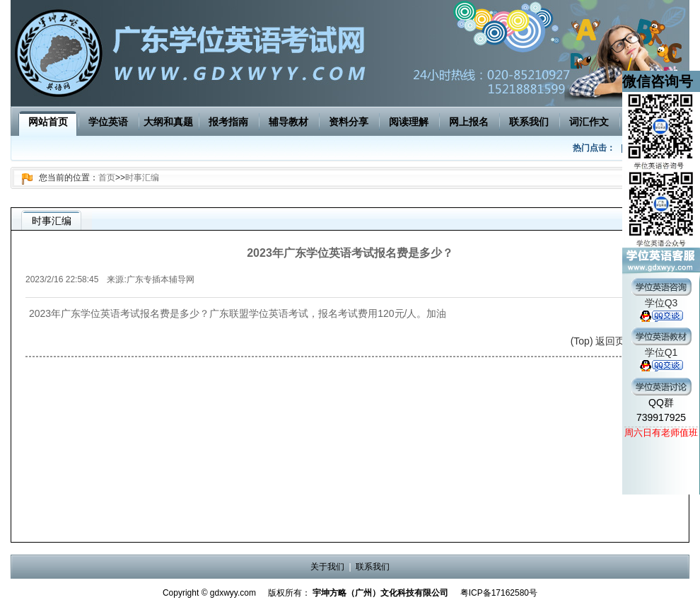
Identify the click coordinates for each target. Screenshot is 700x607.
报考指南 (228, 122)
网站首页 (48, 122)
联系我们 (529, 122)
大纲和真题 (168, 122)
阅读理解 (409, 122)
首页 (107, 178)
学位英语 (108, 122)
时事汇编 (142, 178)
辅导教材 (288, 122)
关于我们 (327, 567)
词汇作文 (589, 122)
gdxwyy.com (233, 593)
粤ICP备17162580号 (499, 593)
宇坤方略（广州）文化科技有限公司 (380, 593)
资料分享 (349, 122)
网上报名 (469, 122)
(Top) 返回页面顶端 (613, 341)
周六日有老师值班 (661, 433)
